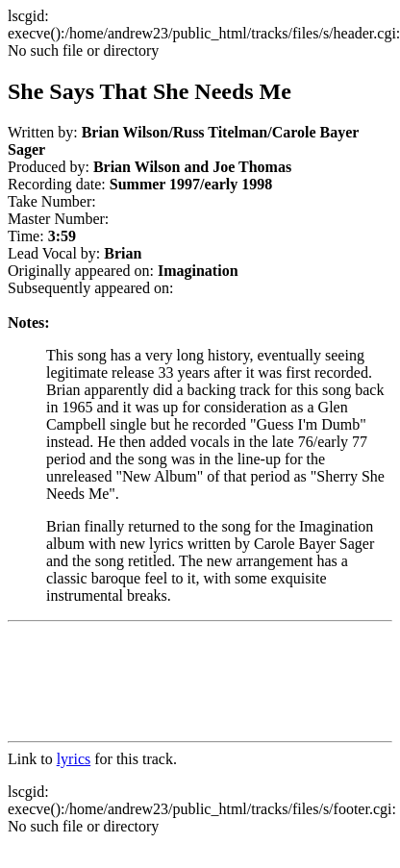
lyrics (74, 759)
